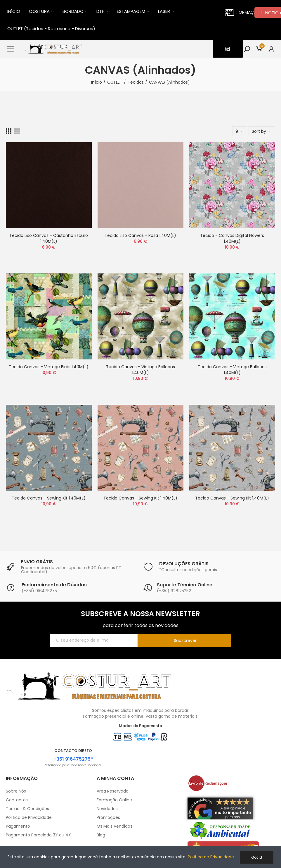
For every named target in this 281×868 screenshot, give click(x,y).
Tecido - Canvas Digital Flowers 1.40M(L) (232, 241)
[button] (225, 50)
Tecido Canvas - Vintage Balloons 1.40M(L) (140, 373)
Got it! (257, 857)
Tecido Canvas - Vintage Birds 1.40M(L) (49, 370)
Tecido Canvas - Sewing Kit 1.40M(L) (49, 501)
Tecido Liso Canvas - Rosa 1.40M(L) (140, 238)
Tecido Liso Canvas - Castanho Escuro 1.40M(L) (49, 241)
